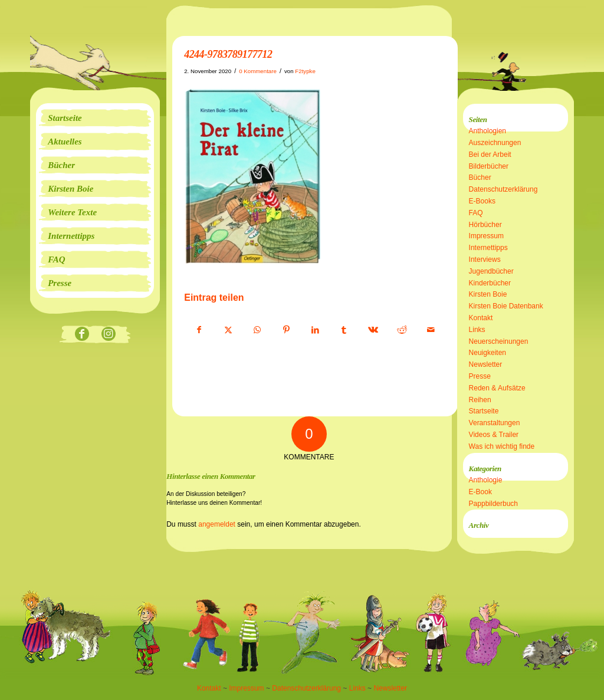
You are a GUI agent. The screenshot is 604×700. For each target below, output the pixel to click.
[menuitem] (95, 118)
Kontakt (481, 318)
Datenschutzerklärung (503, 189)
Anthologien (488, 131)
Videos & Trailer (494, 435)
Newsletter (486, 364)
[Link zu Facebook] (82, 335)
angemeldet (217, 524)
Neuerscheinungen (499, 341)
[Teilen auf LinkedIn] (315, 330)
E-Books (482, 201)
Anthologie (486, 480)
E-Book (480, 492)
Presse (480, 376)
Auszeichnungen (495, 143)
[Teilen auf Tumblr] (344, 330)
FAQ (476, 213)
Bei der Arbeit (490, 155)
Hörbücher (485, 225)
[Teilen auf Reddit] (402, 330)
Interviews (485, 259)
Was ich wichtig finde (502, 446)
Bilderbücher (489, 166)
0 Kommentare (258, 71)
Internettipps (488, 248)
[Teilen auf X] (228, 330)
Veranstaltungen (495, 423)
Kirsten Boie (488, 294)
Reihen (480, 400)
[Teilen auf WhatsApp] (257, 330)
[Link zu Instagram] (108, 335)
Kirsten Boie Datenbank (506, 306)
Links (477, 330)
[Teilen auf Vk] (373, 330)
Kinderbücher (490, 283)
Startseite (484, 411)
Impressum (486, 236)
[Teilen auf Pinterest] (286, 330)
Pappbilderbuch (493, 504)
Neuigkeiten (488, 353)
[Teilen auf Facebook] (199, 330)
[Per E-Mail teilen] (431, 330)
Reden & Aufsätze (497, 388)
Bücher (480, 178)
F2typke (305, 71)
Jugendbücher (491, 271)
